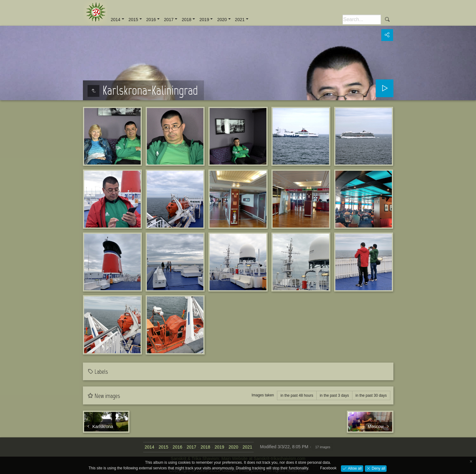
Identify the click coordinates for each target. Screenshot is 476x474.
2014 (116, 20)
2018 (186, 20)
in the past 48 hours (297, 395)
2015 (133, 20)
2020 (222, 20)
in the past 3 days (334, 395)
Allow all (354, 468)
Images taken (263, 395)
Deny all (378, 468)
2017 (169, 20)
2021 (240, 20)
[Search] (362, 20)
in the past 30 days (371, 395)
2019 (204, 20)
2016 (151, 20)
